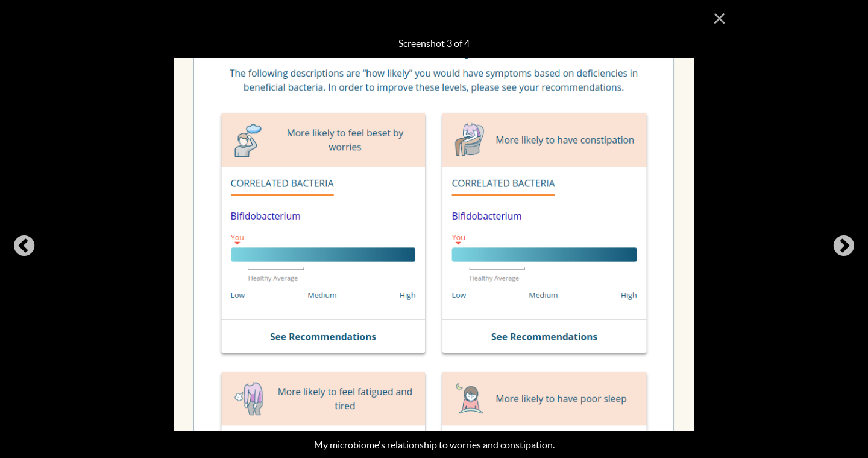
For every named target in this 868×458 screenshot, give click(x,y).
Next (844, 247)
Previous (24, 247)
